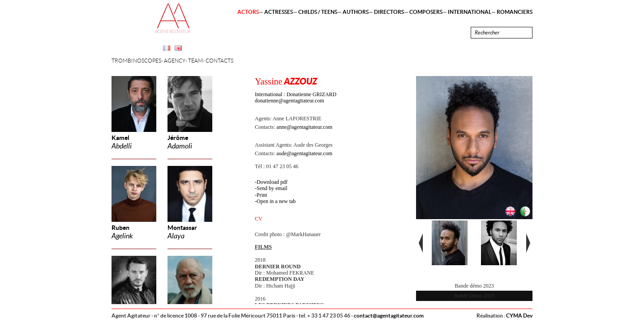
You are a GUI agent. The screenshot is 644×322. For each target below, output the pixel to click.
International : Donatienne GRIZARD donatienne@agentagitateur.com (296, 97)
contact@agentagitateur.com (389, 316)
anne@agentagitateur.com (304, 127)
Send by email (272, 188)
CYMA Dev (519, 316)
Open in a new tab (276, 201)
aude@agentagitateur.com (304, 153)
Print (262, 195)
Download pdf (272, 182)
